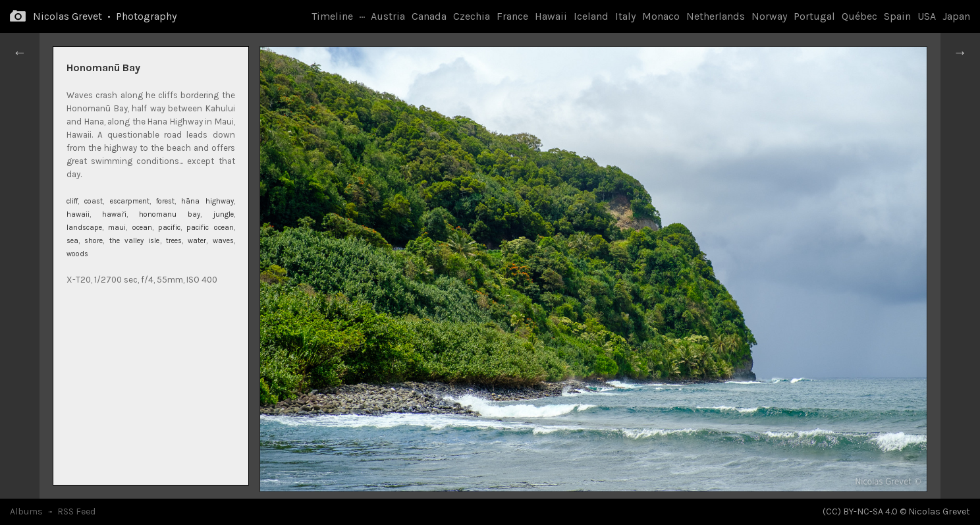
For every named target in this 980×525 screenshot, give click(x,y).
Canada (429, 16)
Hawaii (551, 16)
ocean (142, 228)
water (197, 241)
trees (174, 241)
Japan (956, 16)
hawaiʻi (114, 214)
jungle (224, 214)
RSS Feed (76, 511)
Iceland (591, 16)
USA (927, 16)
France (512, 16)
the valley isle (135, 241)
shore (94, 241)
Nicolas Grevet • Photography (105, 16)
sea (72, 241)
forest (165, 201)
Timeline (332, 16)
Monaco (661, 16)
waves (223, 241)
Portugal (814, 16)
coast (94, 201)
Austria (388, 16)
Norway (769, 16)
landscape (84, 228)
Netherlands (716, 16)
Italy (625, 16)
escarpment (130, 201)
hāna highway (207, 201)
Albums (26, 511)
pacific (169, 228)
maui (117, 228)
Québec (859, 16)
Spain (897, 16)
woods (77, 254)
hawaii (78, 214)
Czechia (472, 16)
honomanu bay (170, 214)
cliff (72, 201)
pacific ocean (210, 228)
